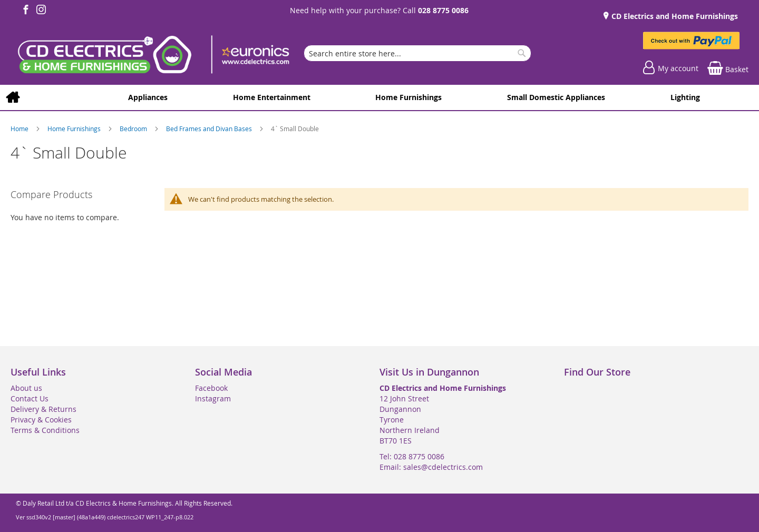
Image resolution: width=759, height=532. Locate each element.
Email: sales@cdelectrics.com (431, 467)
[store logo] (153, 56)
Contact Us (30, 398)
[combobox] (417, 53)
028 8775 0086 (443, 10)
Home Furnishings (75, 129)
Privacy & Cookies (41, 420)
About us (26, 388)
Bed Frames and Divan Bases (210, 129)
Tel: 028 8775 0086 (412, 456)
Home (20, 129)
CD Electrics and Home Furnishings (674, 16)
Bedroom (134, 129)
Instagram (213, 398)
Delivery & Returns (43, 409)
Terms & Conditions (45, 430)
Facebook (211, 388)
